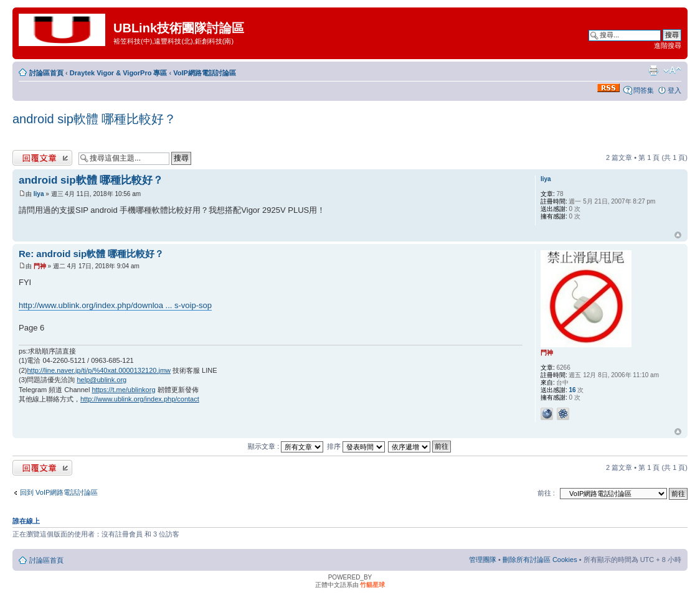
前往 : (546, 493)
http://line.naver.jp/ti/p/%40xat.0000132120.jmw (99, 370)
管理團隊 (483, 560)
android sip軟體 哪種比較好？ (94, 119)
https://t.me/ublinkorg (123, 390)
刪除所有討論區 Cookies (540, 560)
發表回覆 (42, 158)
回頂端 (678, 235)
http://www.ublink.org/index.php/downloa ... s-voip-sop (115, 305)
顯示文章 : (286, 446)
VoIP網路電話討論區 (205, 73)
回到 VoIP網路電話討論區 (59, 492)
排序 (356, 446)
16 (572, 390)
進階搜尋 (668, 45)
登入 (674, 90)
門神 (40, 266)
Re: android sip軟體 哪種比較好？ (91, 254)
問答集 (644, 90)
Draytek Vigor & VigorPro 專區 (119, 73)
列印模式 (653, 70)
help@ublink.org (102, 380)
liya (39, 194)
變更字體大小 (672, 70)
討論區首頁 (46, 73)
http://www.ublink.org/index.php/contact (140, 399)
